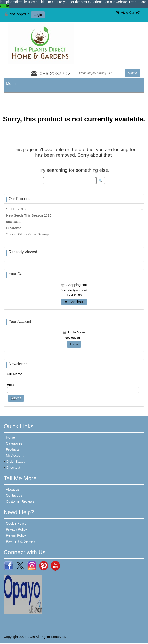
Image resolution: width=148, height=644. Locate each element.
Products (13, 449)
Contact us (14, 495)
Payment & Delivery (21, 541)
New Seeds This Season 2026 (29, 215)
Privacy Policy (16, 529)
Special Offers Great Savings (28, 234)
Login (38, 15)
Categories (14, 443)
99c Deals (14, 222)
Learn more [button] (138, 2)
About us (13, 489)
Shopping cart (77, 285)
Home (10, 437)
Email (11, 385)
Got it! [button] (4, 6)
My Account (15, 455)
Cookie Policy (16, 523)
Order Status (15, 462)
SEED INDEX (16, 209)
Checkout (74, 302)
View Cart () (128, 13)
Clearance (14, 228)
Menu (11, 83)
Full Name (15, 374)
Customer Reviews (20, 501)
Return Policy (16, 535)
